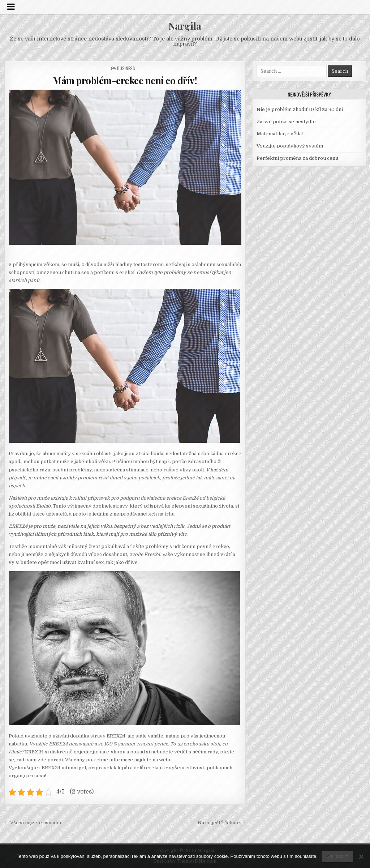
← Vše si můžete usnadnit (34, 823)
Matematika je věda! (280, 134)
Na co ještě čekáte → (222, 823)
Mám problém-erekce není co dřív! (125, 80)
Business (126, 68)
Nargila (185, 26)
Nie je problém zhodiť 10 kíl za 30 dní (300, 109)
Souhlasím (337, 856)
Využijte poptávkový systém (290, 146)
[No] (361, 856)
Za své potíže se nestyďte (286, 122)
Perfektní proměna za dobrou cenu (297, 158)
